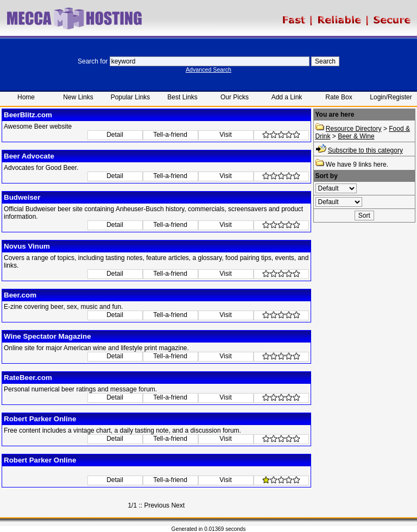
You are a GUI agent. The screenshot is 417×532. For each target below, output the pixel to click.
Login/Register (391, 97)
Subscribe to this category (365, 150)
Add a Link (287, 97)
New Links (78, 97)
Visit (225, 135)
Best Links (182, 97)
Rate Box (339, 97)
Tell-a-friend (170, 135)
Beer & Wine (356, 136)
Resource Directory (354, 129)
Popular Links (131, 97)
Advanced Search (208, 69)
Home (26, 97)
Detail (115, 135)
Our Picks (235, 97)
